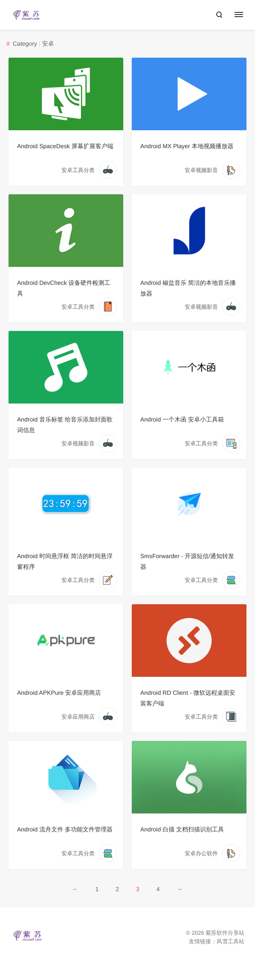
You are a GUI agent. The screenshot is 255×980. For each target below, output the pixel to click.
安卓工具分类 (78, 170)
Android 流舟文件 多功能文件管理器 (65, 829)
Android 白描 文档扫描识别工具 (182, 829)
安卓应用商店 (78, 717)
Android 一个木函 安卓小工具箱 (182, 419)
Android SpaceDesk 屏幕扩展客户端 (65, 146)
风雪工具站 (230, 941)
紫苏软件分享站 (225, 933)
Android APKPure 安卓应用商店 (59, 693)
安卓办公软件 (201, 853)
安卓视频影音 (201, 170)
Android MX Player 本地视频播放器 (187, 146)
